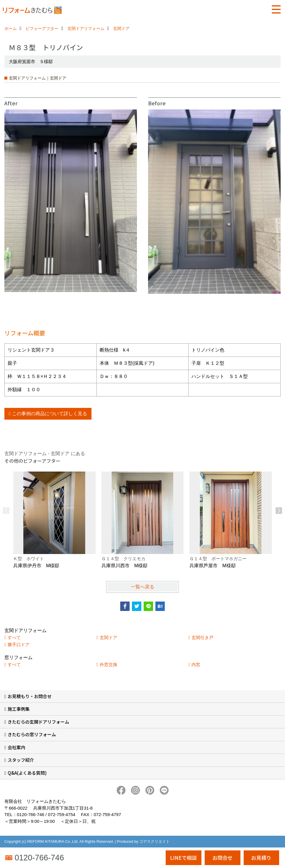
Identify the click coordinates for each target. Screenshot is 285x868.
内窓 (196, 664)
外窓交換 (108, 664)
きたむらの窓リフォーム (32, 734)
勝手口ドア (19, 645)
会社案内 (16, 747)
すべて (14, 638)
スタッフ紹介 (21, 760)
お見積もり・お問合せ (30, 696)
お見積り (261, 858)
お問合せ (223, 858)
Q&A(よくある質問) (27, 773)
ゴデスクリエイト (155, 841)
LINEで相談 (183, 858)
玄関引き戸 (202, 638)
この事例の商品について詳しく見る (50, 414)
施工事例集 (19, 709)
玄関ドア (108, 638)
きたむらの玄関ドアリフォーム (38, 722)
